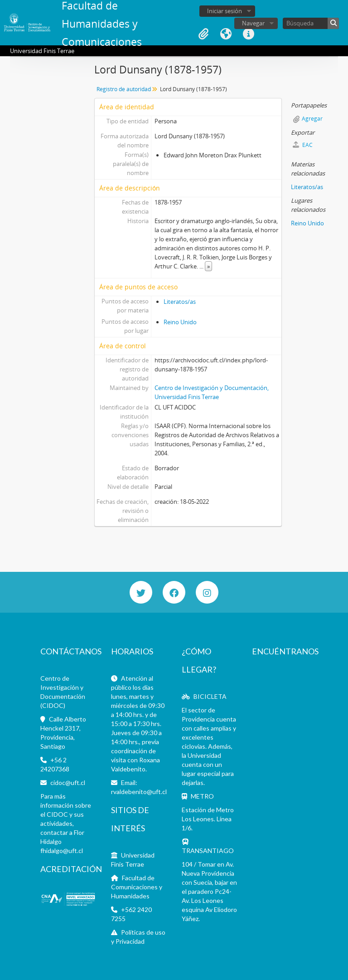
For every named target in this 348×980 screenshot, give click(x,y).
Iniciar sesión (225, 11)
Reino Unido (180, 322)
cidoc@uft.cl (68, 783)
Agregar (312, 119)
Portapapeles (203, 34)
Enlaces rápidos (249, 34)
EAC (303, 145)
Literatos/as (180, 302)
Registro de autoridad (124, 89)
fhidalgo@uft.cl (62, 851)
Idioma (226, 34)
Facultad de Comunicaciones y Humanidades (137, 887)
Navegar (253, 23)
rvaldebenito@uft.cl (139, 792)
